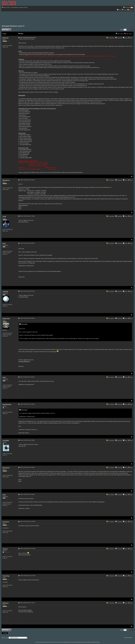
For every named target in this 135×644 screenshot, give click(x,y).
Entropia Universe (23, 7)
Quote (126, 38)
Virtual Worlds (15, 7)
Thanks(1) (119, 603)
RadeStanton (8, 404)
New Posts (128, 7)
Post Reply (6, 30)
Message (21, 33)
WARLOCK (7, 319)
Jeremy (6, 549)
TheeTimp (7, 576)
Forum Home (7, 7)
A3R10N (6, 292)
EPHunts (6, 38)
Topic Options (128, 34)
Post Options (110, 38)
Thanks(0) (119, 38)
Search (124, 10)
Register (131, 10)
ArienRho (6, 441)
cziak (5, 216)
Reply (131, 38)
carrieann (6, 522)
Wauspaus (7, 180)
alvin (5, 244)
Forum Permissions (129, 638)
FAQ (120, 10)
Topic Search (120, 34)
